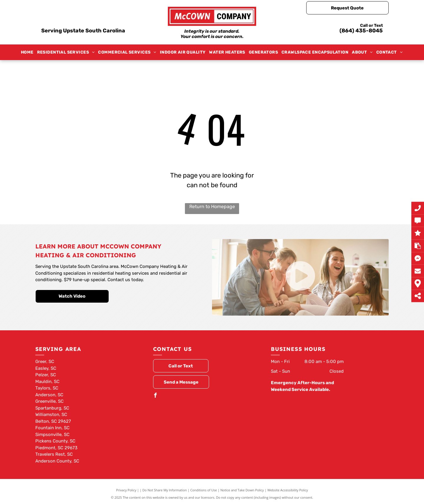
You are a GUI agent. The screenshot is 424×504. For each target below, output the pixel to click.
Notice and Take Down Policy (242, 490)
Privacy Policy (126, 490)
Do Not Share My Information (165, 490)
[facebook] (155, 396)
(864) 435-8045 (361, 31)
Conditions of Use (204, 490)
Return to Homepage (212, 207)
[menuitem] (28, 52)
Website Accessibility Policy (288, 490)
